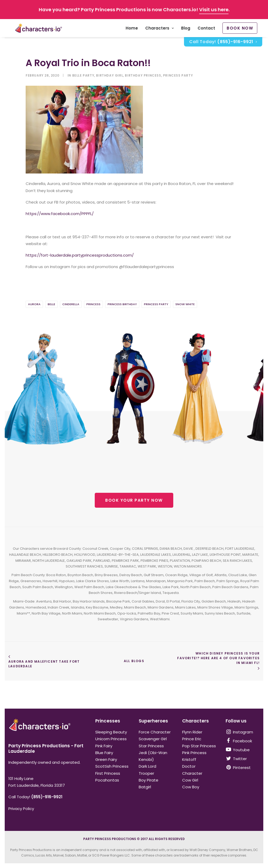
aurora (34, 304)
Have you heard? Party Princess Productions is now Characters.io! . (134, 10)
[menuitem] (132, 29)
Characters (160, 29)
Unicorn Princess (111, 739)
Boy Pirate (149, 780)
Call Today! (223, 44)
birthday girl (110, 76)
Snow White (185, 304)
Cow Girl (190, 780)
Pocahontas (107, 780)
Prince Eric (192, 739)
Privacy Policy (21, 809)
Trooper (146, 773)
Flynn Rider (192, 732)
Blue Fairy (104, 753)
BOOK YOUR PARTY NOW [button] (134, 500)
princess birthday (122, 304)
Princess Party (178, 76)
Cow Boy (191, 787)
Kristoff (189, 759)
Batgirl (145, 787)
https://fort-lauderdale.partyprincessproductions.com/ (80, 255)
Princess (93, 304)
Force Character (155, 732)
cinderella (71, 304)
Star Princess (151, 746)
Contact (206, 29)
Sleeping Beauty (111, 732)
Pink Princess (194, 753)
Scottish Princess (112, 766)
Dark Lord (147, 766)
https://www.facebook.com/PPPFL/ (60, 214)
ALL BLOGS (134, 661)
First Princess (108, 773)
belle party (83, 76)
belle (51, 304)
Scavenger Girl (153, 739)
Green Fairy (106, 759)
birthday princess (143, 76)
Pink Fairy (104, 746)
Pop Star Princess (199, 746)
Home (132, 29)
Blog (186, 29)
